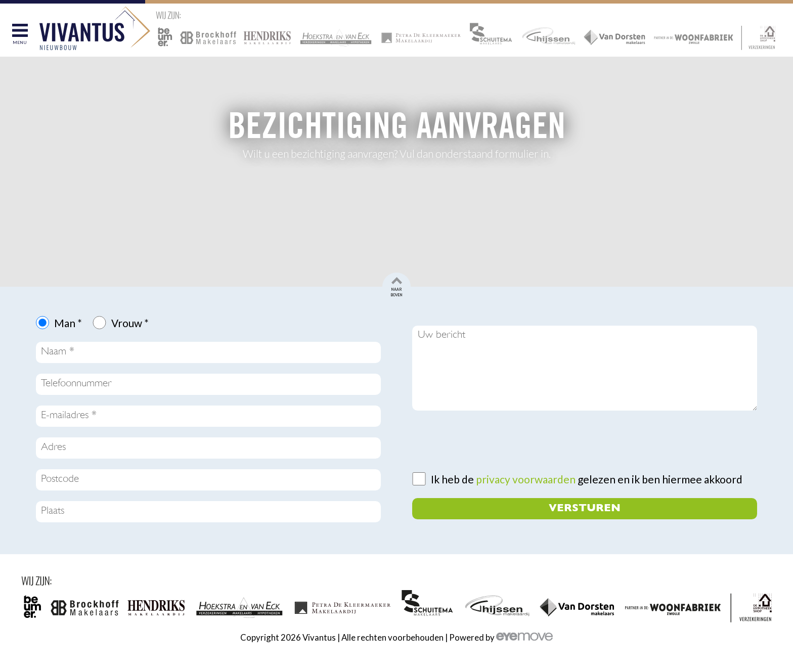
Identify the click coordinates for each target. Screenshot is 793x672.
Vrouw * (130, 323)
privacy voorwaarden (526, 479)
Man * (68, 323)
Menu (20, 42)
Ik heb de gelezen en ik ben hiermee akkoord (587, 479)
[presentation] (489, 441)
